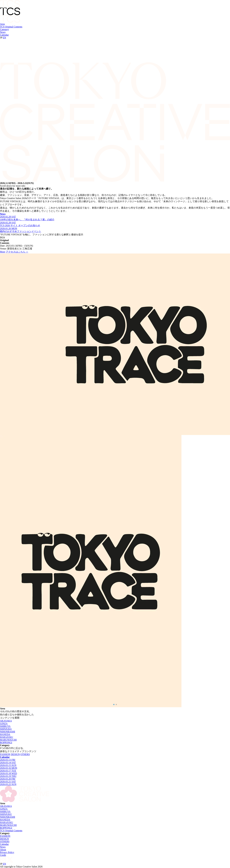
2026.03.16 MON (9, 768)
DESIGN (15, 754)
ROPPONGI (6, 743)
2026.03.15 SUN (8, 765)
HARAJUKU (7, 737)
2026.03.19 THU (8, 776)
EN (4, 38)
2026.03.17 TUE (8, 771)
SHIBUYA (5, 726)
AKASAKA (6, 721)
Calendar (4, 35)
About (3, 850)
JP (1, 38)
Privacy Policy (7, 852)
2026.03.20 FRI (8, 779)
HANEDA (5, 734)
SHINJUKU (6, 729)
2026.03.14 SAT (8, 763)
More (3, 252)
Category (4, 29)
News (3, 32)
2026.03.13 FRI (8, 760)
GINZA (4, 723)
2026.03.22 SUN (8, 784)
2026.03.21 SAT (8, 782)
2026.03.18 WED (8, 773)
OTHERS (25, 754)
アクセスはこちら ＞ (17, 252)
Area (2, 24)
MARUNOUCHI (8, 740)
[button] (114, 705)
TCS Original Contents (11, 27)
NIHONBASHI (8, 732)
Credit (3, 855)
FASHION (5, 754)
